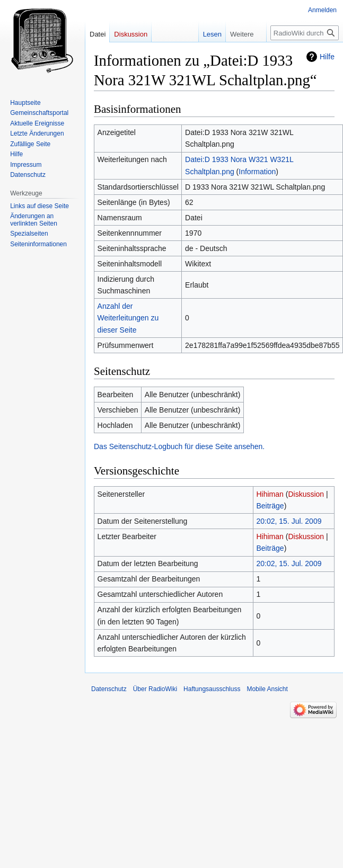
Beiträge (270, 506)
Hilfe (327, 57)
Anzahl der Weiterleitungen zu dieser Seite (128, 318)
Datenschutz (109, 689)
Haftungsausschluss (212, 689)
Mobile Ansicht (267, 689)
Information (257, 172)
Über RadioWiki (155, 689)
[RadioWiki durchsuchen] (305, 33)
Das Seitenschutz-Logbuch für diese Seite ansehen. (179, 446)
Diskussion (306, 494)
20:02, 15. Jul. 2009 (289, 521)
